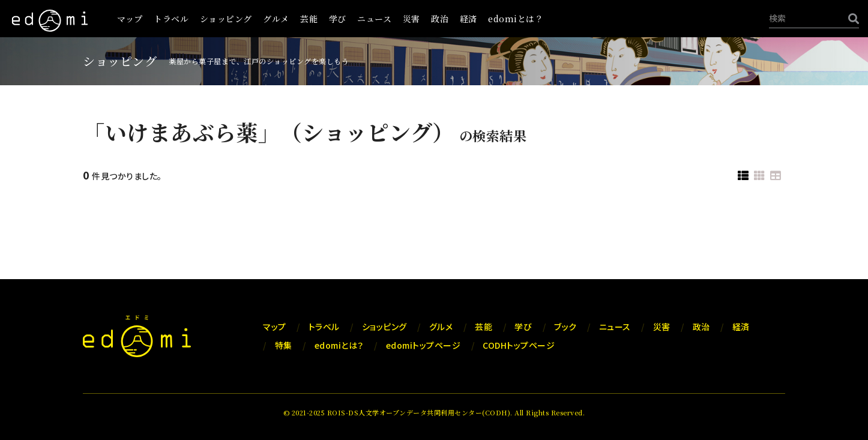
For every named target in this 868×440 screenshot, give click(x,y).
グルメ (276, 19)
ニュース (374, 19)
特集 (284, 345)
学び (338, 19)
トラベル (171, 19)
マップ (130, 19)
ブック (565, 327)
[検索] (851, 18)
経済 (469, 19)
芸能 (309, 19)
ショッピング (226, 19)
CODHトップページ (519, 345)
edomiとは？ (516, 19)
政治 (440, 19)
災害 (411, 19)
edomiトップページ (423, 345)
